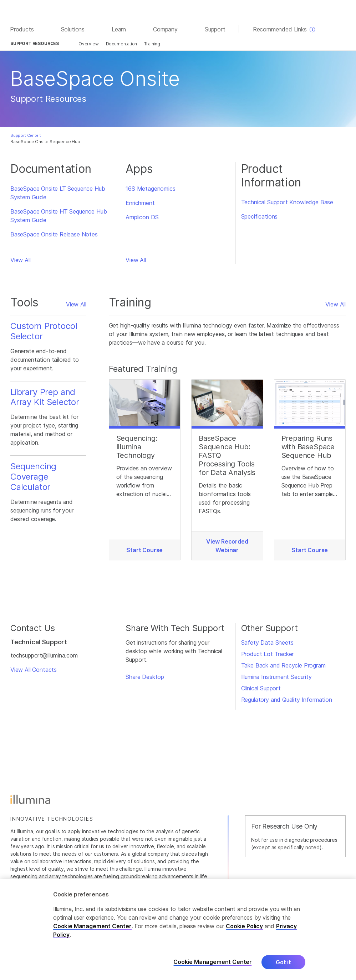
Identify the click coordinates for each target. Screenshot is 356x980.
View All (21, 260)
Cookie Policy (244, 932)
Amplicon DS (142, 217)
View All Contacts (34, 670)
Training (152, 44)
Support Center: (26, 135)
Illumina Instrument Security (276, 677)
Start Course (144, 550)
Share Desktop (145, 677)
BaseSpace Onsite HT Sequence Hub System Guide (59, 216)
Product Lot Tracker (268, 654)
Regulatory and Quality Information (287, 700)
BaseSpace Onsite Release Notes (54, 234)
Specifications (260, 216)
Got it (283, 969)
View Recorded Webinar (227, 546)
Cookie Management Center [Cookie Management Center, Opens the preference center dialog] (213, 969)
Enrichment (140, 203)
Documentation (122, 44)
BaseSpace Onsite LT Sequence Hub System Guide (58, 193)
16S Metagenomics (150, 189)
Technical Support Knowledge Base (287, 202)
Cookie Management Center (92, 932)
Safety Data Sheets (267, 642)
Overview (89, 44)
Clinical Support (261, 688)
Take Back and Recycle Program (283, 665)
